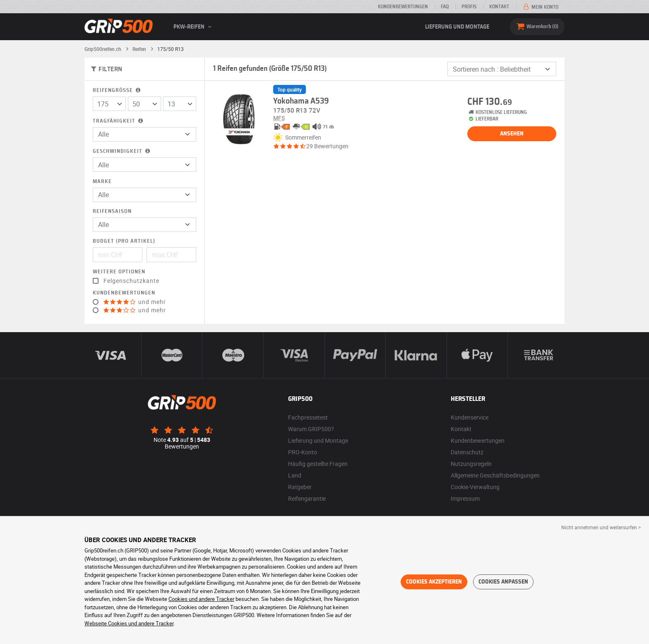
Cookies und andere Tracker (201, 599)
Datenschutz (467, 452)
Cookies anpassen (503, 582)
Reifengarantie (307, 498)
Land (295, 475)
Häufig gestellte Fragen (318, 464)
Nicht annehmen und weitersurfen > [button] (601, 527)
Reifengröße (117, 90)
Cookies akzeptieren (434, 582)
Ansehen (512, 134)
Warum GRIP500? (311, 429)
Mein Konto (540, 7)
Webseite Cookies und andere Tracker (129, 623)
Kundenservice (470, 417)
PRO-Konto (303, 452)
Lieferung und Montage (457, 27)
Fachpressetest (308, 417)
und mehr (135, 302)
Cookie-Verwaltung (475, 487)
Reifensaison (112, 211)
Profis (469, 7)
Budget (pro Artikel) (124, 241)
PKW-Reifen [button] (194, 27)
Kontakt (499, 7)
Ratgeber (300, 487)
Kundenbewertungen (403, 7)
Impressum (465, 498)
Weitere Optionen (119, 272)
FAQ (445, 7)
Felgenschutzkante (131, 281)
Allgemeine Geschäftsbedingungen (495, 475)
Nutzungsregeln (471, 464)
